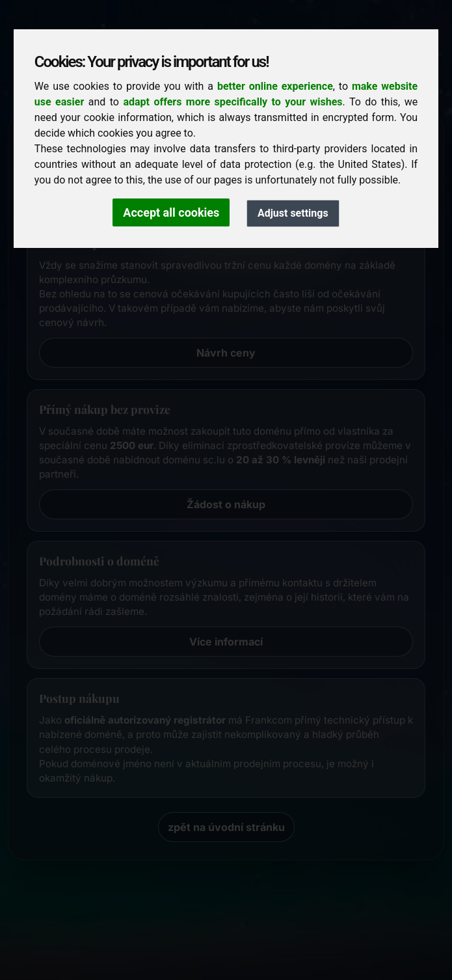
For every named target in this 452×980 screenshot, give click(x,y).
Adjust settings (293, 213)
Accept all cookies (171, 212)
